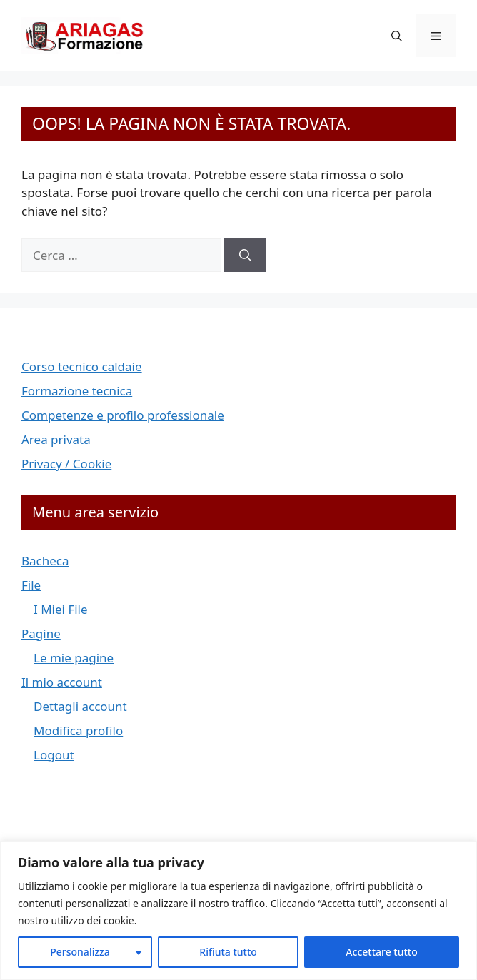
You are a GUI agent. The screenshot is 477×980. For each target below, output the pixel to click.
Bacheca (45, 561)
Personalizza (80, 952)
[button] (397, 36)
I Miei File (61, 609)
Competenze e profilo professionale (123, 415)
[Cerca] (245, 256)
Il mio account (62, 682)
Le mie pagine (74, 658)
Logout (54, 755)
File (31, 585)
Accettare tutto (381, 952)
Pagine (41, 633)
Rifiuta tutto (228, 952)
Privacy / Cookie (66, 464)
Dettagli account (80, 706)
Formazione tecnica (77, 391)
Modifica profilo (78, 731)
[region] (239, 910)
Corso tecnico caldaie (82, 367)
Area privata (56, 439)
